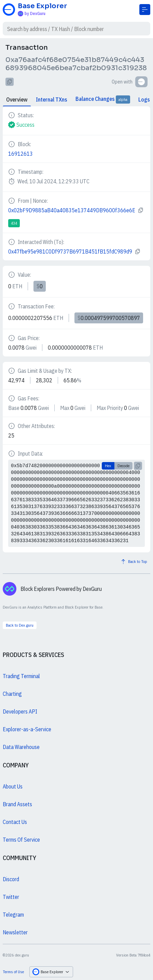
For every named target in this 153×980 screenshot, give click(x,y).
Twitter (11, 897)
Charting (12, 694)
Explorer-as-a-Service (27, 729)
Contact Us (15, 822)
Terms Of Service (21, 840)
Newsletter (15, 932)
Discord (11, 879)
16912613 (20, 154)
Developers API (20, 711)
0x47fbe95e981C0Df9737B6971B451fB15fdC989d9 (70, 251)
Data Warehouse (21, 747)
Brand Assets (17, 804)
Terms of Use (13, 972)
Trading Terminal (21, 676)
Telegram (13, 915)
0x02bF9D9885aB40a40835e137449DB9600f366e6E (72, 210)
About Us (13, 786)
